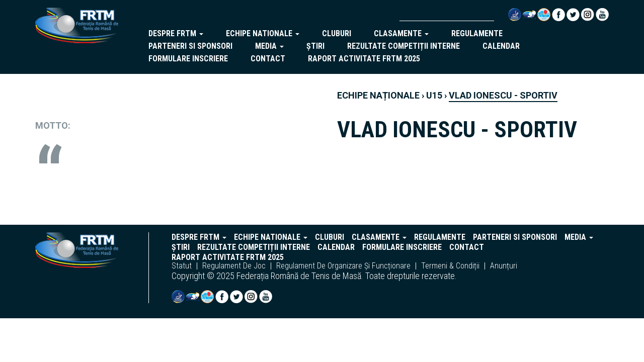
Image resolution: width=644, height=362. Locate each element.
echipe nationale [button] (263, 33)
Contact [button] (268, 59)
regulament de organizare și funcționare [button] (343, 266)
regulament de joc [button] (234, 266)
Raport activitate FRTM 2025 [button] (364, 59)
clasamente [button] (401, 33)
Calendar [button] (501, 46)
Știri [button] (315, 46)
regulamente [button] (477, 33)
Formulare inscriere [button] (188, 59)
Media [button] (269, 46)
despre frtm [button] (176, 33)
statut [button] (182, 266)
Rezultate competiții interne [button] (404, 46)
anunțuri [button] (504, 266)
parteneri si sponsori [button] (190, 46)
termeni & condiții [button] (450, 266)
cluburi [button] (337, 33)
